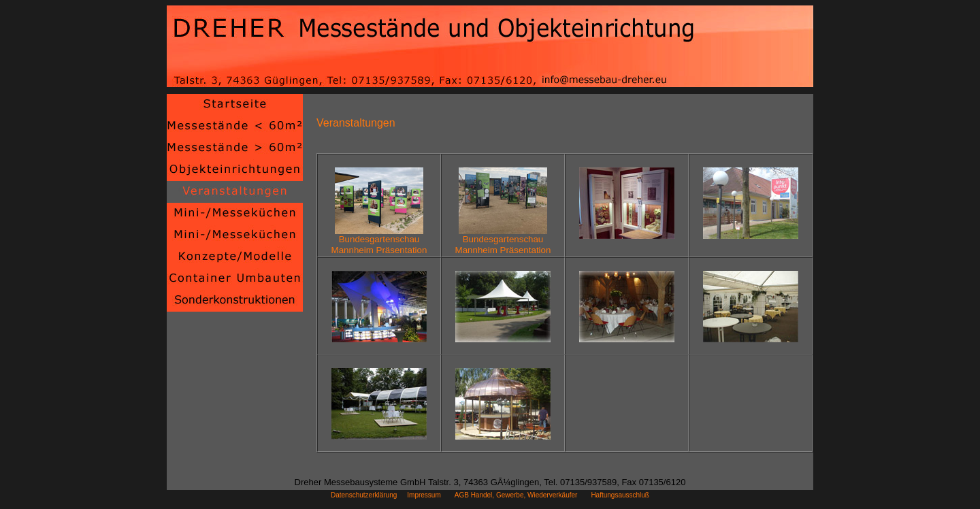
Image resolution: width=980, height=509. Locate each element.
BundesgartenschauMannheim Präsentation (379, 241)
